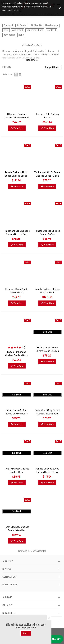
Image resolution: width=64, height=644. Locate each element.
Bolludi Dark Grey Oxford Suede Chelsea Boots (47, 412)
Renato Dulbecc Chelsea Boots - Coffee (47, 233)
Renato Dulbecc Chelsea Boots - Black (47, 291)
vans (6, 30)
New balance (52, 25)
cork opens (9, 35)
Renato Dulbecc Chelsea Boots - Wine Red (17, 529)
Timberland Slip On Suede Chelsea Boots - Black (47, 174)
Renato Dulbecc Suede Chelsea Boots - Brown (47, 470)
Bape (21, 35)
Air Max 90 (36, 25)
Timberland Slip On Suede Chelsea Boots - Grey (17, 233)
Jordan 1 (51, 30)
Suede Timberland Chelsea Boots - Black (17, 354)
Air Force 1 (18, 30)
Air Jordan (22, 25)
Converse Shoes (35, 30)
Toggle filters (53, 67)
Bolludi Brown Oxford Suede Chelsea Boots (17, 412)
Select (7, 75)
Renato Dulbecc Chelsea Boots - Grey (17, 470)
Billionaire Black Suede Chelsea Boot (17, 291)
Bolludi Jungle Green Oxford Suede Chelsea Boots (47, 351)
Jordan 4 (8, 25)
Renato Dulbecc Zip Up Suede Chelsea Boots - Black (17, 176)
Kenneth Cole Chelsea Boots (47, 116)
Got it (26, 633)
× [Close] (49, 618)
